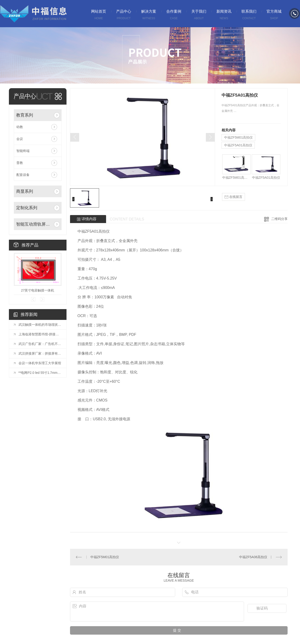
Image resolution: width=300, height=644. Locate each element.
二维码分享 (279, 219)
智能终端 (23, 151)
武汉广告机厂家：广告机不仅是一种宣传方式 (40, 344)
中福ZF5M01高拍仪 (238, 137)
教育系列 (25, 115)
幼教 (20, 127)
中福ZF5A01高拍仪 (238, 145)
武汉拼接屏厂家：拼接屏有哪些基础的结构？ (40, 353)
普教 (20, 163)
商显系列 (25, 191)
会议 (20, 139)
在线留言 (233, 197)
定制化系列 (27, 208)
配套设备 (23, 175)
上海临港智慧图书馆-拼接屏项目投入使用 (40, 334)
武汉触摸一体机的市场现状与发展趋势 (40, 325)
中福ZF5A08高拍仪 (253, 557)
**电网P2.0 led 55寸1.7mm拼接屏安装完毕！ (40, 373)
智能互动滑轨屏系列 (34, 224)
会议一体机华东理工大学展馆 (40, 363)
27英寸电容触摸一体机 (38, 290)
